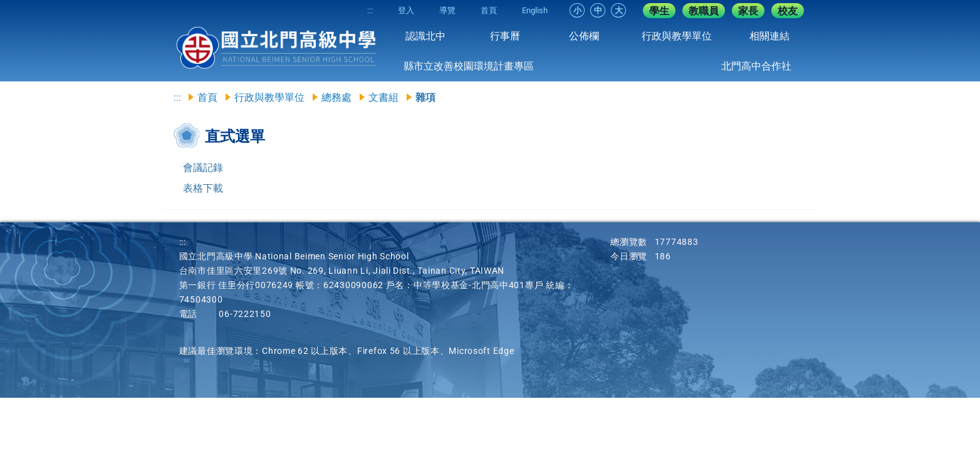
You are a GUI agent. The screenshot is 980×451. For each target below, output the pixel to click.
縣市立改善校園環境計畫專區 (469, 66)
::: (370, 10)
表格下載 (203, 188)
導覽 (447, 10)
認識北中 (425, 36)
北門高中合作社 (756, 66)
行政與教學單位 (677, 36)
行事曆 (505, 36)
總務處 (336, 97)
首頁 (489, 10)
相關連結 (769, 36)
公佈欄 (584, 36)
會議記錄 (203, 168)
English (535, 10)
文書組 (383, 97)
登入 (406, 10)
